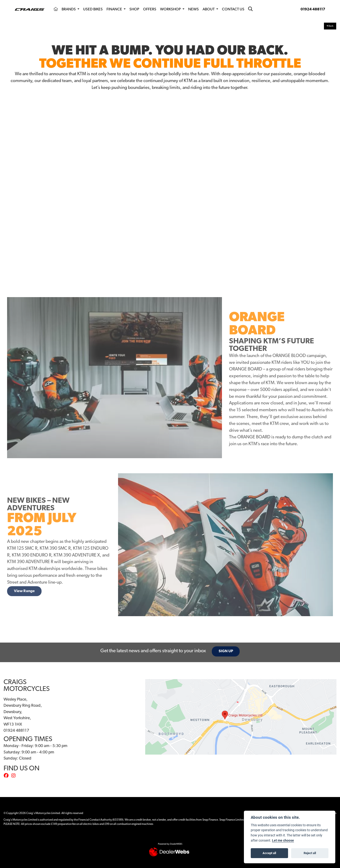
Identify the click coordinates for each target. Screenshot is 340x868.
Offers (150, 9)
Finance (115, 9)
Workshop (171, 9)
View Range (24, 591)
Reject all (310, 853)
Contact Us (233, 9)
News (193, 9)
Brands (69, 9)
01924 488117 (313, 9)
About (209, 9)
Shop (134, 9)
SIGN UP (226, 651)
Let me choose (283, 840)
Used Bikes (93, 9)
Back (330, 26)
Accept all (269, 853)
